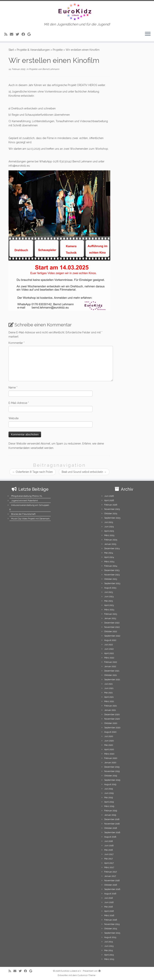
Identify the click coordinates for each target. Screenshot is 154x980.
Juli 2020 (109, 736)
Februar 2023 (111, 614)
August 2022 (110, 640)
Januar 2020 (110, 763)
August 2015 (110, 937)
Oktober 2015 (111, 929)
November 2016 (112, 881)
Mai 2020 (109, 745)
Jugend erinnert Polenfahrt (24, 501)
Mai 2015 (108, 950)
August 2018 (110, 837)
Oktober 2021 (111, 675)
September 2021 (112, 680)
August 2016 (110, 894)
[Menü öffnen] (148, 34)
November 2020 (112, 719)
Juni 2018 (109, 846)
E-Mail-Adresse (19, 403)
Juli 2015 (108, 942)
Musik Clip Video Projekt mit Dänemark (30, 519)
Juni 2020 (109, 741)
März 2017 (109, 867)
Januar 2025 (110, 544)
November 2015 (112, 924)
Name (13, 388)
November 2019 (112, 771)
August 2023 (110, 588)
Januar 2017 (110, 876)
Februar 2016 (111, 920)
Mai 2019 (108, 798)
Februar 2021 (111, 706)
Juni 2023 (109, 597)
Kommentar (17, 343)
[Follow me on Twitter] (19, 34)
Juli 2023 (108, 592)
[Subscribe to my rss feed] (7, 34)
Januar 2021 (110, 710)
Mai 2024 (109, 553)
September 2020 (112, 728)
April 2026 (109, 500)
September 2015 (112, 933)
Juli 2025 (109, 522)
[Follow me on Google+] (30, 34)
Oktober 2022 (111, 632)
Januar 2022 (110, 666)
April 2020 (109, 749)
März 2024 (109, 562)
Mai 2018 (108, 850)
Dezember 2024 (112, 549)
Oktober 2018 (111, 828)
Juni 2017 (109, 854)
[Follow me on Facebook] (24, 34)
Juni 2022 (109, 649)
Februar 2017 (111, 872)
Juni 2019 (109, 793)
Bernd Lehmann (51, 69)
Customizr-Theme (86, 975)
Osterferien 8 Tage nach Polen (33, 472)
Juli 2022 (109, 645)
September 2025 (112, 518)
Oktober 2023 (111, 579)
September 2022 (112, 636)
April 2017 (109, 863)
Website (14, 418)
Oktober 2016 (111, 885)
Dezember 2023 (112, 570)
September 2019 (112, 780)
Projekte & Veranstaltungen (33, 50)
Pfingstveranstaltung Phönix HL (27, 496)
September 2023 (112, 583)
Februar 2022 (111, 662)
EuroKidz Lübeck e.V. (71, 971)
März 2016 (109, 916)
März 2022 (109, 658)
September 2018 (112, 832)
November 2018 (112, 824)
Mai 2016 (108, 907)
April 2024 (109, 557)
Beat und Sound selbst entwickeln (84, 472)
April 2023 (109, 605)
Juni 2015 (109, 946)
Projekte (58, 50)
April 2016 (109, 911)
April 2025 (109, 531)
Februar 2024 (111, 566)
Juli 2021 (108, 684)
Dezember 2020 (112, 715)
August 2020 (110, 732)
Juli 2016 (108, 898)
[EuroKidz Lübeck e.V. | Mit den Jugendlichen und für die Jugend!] (77, 12)
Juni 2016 (109, 902)
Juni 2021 (109, 688)
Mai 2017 (108, 859)
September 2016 (112, 889)
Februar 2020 (111, 758)
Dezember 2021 (112, 671)
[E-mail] (13, 34)
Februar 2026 (111, 505)
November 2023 (112, 575)
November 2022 (112, 627)
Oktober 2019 (111, 776)
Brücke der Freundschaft (23, 514)
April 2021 (109, 697)
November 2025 (112, 509)
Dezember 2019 (112, 767)
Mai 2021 (108, 693)
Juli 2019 (108, 789)
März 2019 (109, 806)
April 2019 (109, 802)
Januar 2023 (110, 618)
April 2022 (109, 653)
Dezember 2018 (112, 819)
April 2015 (109, 955)
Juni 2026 (109, 496)
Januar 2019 (110, 815)
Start (11, 50)
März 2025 (109, 535)
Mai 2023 (108, 601)
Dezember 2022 (112, 623)
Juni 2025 (109, 527)
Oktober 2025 (111, 514)
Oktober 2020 (111, 723)
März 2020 (109, 754)
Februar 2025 (111, 540)
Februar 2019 (111, 811)
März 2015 (109, 959)
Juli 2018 (108, 841)
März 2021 (109, 701)
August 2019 (110, 784)
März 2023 (109, 610)
